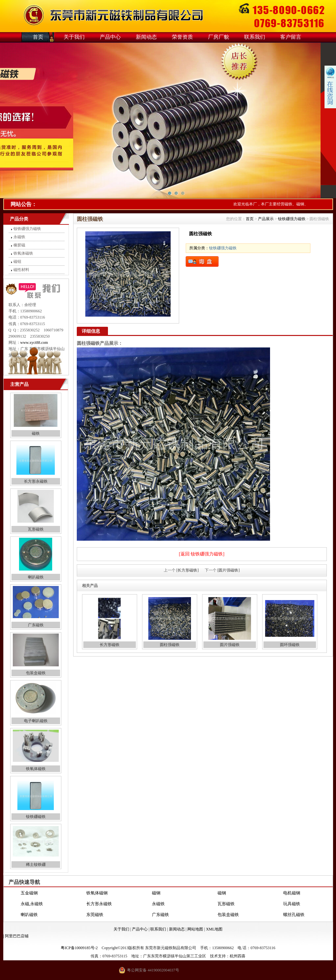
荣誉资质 (182, 37)
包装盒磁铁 (36, 673)
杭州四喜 (238, 956)
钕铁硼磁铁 (36, 817)
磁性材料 (21, 270)
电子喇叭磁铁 (36, 721)
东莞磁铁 (95, 915)
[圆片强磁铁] (229, 570)
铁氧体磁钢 (97, 893)
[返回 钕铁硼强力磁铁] (202, 554)
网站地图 (195, 929)
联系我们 (255, 37)
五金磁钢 (29, 893)
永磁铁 (19, 237)
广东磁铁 (36, 625)
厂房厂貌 (219, 37)
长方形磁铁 (110, 645)
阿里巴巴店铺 (17, 936)
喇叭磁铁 (36, 577)
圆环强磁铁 (290, 645)
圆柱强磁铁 (170, 645)
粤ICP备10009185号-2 (79, 948)
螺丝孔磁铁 (294, 915)
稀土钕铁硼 (36, 865)
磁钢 (156, 893)
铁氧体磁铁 (23, 253)
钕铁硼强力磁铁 (27, 229)
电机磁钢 (292, 893)
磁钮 (17, 261)
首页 (38, 37)
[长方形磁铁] (188, 570)
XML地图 (214, 929)
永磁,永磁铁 (32, 904)
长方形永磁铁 (36, 481)
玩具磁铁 (292, 904)
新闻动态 (146, 37)
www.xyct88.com (34, 343)
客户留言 (291, 37)
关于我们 (74, 37)
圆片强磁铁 (230, 645)
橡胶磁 (19, 245)
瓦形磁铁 (36, 529)
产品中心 (110, 37)
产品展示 (266, 219)
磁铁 (36, 433)
